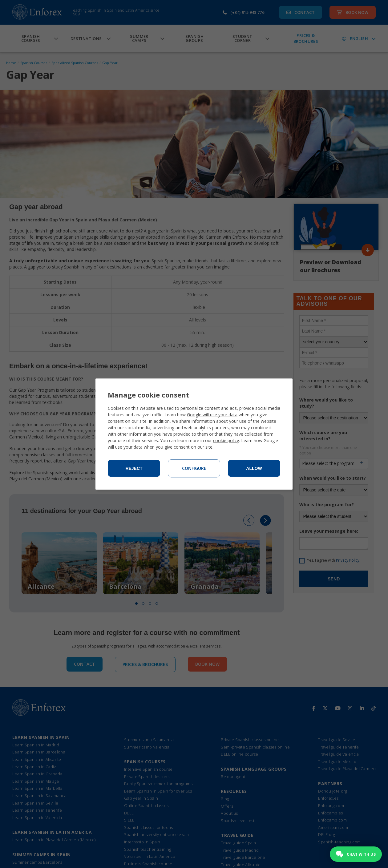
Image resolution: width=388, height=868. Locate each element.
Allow (254, 468)
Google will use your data (212, 415)
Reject (134, 468)
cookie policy (226, 440)
